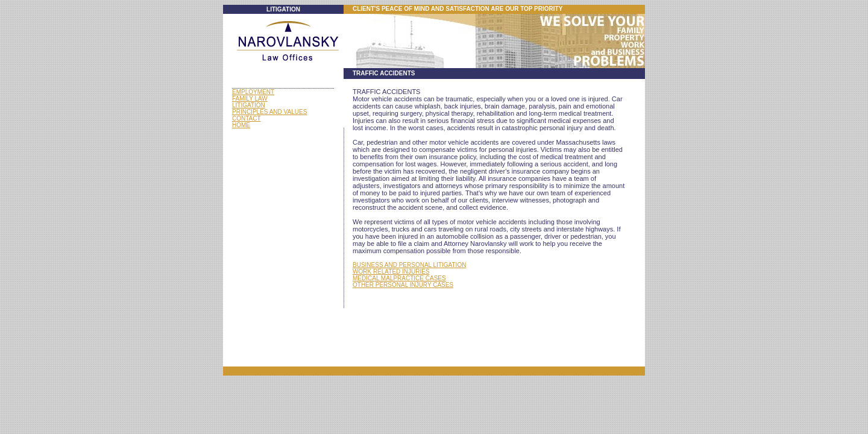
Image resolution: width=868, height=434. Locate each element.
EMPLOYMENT (253, 92)
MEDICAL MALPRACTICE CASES (399, 278)
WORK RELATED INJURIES (391, 272)
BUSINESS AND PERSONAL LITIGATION (409, 265)
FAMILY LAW (250, 99)
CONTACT (247, 118)
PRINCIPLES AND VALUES (269, 112)
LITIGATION (249, 105)
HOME (241, 125)
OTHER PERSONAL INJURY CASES (403, 285)
